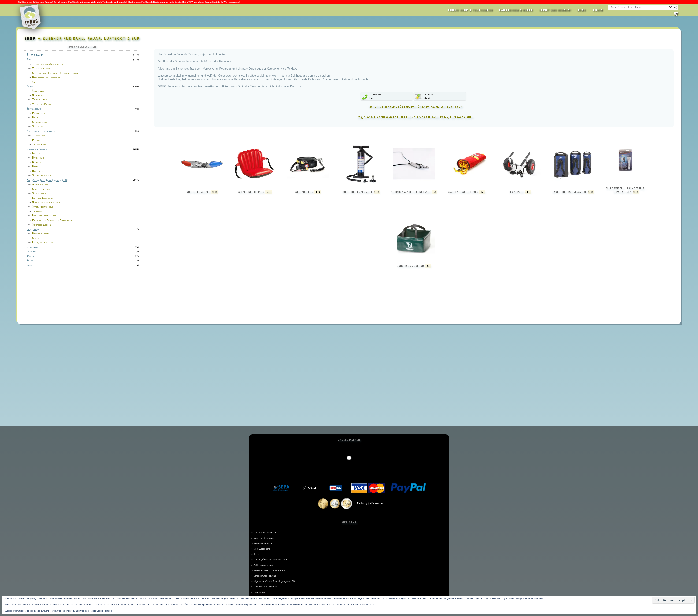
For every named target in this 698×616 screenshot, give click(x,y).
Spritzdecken (39, 127)
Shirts (35, 238)
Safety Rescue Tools (43, 207)
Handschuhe (38, 158)
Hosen (35, 167)
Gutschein (31, 251)
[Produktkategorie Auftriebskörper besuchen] (202, 172)
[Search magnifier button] (675, 7)
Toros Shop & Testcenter (470, 10)
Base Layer (38, 171)
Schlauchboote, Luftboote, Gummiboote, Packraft (57, 73)
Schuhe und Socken (42, 176)
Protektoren (38, 113)
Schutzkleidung (34, 109)
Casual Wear (33, 229)
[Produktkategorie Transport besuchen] (520, 172)
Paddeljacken (39, 140)
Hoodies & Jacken (41, 234)
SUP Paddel (38, 95)
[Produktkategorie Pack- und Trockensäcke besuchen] (573, 172)
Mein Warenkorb (262, 549)
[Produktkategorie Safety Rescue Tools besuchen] (467, 172)
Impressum (259, 592)
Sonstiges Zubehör (42, 225)
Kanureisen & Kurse (516, 10)
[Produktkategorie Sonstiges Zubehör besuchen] (414, 246)
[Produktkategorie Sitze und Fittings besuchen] (255, 172)
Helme (35, 118)
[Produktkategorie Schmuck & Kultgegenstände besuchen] (414, 172)
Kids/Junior (32, 247)
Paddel (30, 87)
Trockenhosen (39, 144)
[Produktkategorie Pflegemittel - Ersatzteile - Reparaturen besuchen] (626, 169)
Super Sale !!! (37, 55)
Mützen (36, 153)
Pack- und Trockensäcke (44, 216)
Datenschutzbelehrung (265, 576)
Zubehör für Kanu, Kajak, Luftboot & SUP (47, 180)
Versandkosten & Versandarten (269, 570)
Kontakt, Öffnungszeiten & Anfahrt (270, 560)
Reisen (30, 260)
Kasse (257, 554)
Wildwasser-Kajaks (42, 68)
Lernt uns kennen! (555, 10)
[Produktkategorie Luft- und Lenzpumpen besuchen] (361, 172)
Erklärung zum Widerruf (265, 587)
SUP (35, 82)
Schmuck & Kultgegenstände (46, 202)
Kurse (29, 265)
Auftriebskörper (40, 184)
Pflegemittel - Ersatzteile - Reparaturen (52, 220)
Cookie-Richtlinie (104, 611)
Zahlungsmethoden (263, 565)
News (582, 10)
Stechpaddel (38, 91)
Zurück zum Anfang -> (265, 533)
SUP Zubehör (39, 194)
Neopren (36, 162)
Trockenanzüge (40, 135)
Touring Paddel (40, 100)
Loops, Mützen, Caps (42, 243)
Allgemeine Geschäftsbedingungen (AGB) (274, 581)
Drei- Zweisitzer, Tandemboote (47, 77)
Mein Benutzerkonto (263, 538)
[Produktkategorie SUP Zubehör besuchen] (308, 172)
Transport (37, 211)
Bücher (30, 256)
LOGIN (598, 10)
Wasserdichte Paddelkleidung (41, 131)
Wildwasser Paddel (42, 104)
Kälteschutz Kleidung (37, 149)
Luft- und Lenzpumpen (43, 198)
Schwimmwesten (40, 122)
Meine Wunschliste (263, 543)
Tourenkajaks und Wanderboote (48, 64)
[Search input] (639, 7)
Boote (30, 60)
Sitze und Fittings (41, 189)
